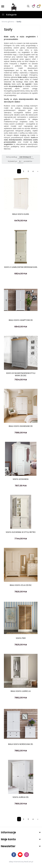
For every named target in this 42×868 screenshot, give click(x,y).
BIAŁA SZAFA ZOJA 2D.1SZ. (21, 585)
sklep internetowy (16, 862)
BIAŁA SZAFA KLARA (21, 214)
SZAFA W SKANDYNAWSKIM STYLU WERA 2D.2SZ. (21, 374)
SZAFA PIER (21, 638)
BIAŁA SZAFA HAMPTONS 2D (21, 320)
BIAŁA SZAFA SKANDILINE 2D (21, 426)
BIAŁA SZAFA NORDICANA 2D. (21, 744)
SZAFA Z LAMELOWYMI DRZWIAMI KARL (21, 267)
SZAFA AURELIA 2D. (21, 797)
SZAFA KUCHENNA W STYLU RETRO (21, 532)
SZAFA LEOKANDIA (21, 479)
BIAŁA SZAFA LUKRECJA (21, 691)
